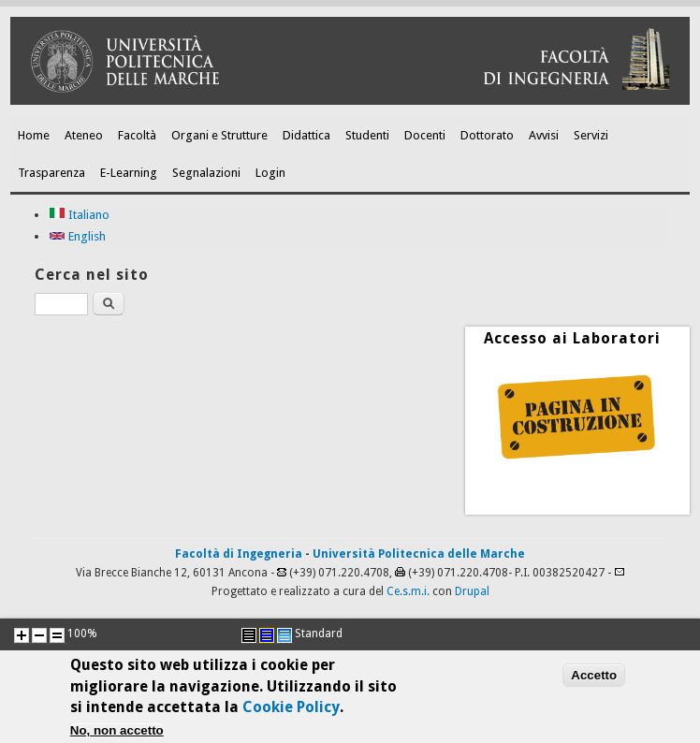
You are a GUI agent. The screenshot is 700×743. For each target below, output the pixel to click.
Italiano (79, 215)
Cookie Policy (291, 713)
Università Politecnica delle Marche (419, 554)
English (77, 236)
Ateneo (84, 135)
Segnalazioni (206, 173)
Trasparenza (51, 173)
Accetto (594, 680)
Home (34, 135)
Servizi (591, 135)
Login (270, 173)
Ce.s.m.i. (408, 591)
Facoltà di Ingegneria (239, 554)
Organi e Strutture (219, 135)
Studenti (367, 135)
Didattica (306, 135)
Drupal (472, 591)
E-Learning (129, 173)
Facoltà (137, 135)
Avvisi (544, 135)
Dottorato (487, 135)
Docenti (425, 135)
